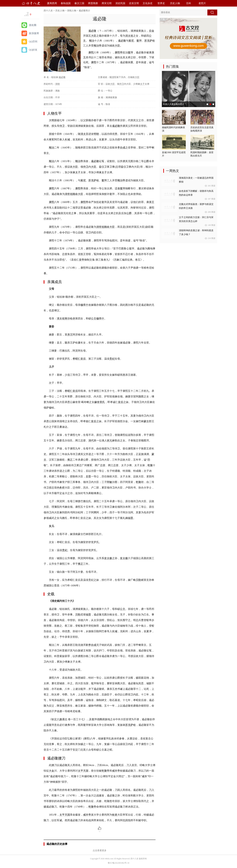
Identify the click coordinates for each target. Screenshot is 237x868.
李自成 (121, 148)
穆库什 (84, 305)
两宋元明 (107, 3)
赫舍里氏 (100, 402)
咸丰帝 (116, 771)
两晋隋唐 (93, 3)
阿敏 (109, 482)
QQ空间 (33, 42)
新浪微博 (34, 33)
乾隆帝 (105, 771)
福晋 (131, 518)
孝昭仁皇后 (79, 359)
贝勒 (138, 580)
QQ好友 (33, 50)
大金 (52, 771)
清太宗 (84, 134)
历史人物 (175, 3)
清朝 (57, 84)
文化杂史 (148, 3)
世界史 (161, 3)
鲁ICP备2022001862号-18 (119, 863)
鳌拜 (139, 41)
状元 (109, 440)
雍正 (70, 460)
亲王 (152, 202)
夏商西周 (52, 3)
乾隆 (150, 465)
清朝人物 (72, 11)
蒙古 (146, 421)
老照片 (202, 3)
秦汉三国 (79, 3)
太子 (142, 84)
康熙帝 (119, 52)
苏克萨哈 (150, 41)
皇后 (121, 402)
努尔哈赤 (70, 318)
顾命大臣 (78, 194)
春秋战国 (66, 3)
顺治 (92, 41)
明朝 (96, 134)
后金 (152, 31)
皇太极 (108, 558)
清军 (114, 77)
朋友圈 (33, 25)
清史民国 (120, 3)
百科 (189, 3)
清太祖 (129, 36)
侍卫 (122, 84)
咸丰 (145, 776)
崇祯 (57, 120)
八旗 (59, 719)
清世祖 (69, 194)
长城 (67, 139)
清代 (91, 440)
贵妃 (112, 359)
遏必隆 (92, 31)
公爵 (146, 161)
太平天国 (83, 771)
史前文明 (134, 3)
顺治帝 (98, 46)
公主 (94, 318)
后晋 (88, 476)
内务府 (61, 488)
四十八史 (48, 11)
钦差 (115, 815)
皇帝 (82, 260)
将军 (52, 139)
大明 (52, 120)
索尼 (131, 41)
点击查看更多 (100, 851)
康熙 (91, 52)
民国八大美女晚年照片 (174, 104)
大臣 (94, 36)
